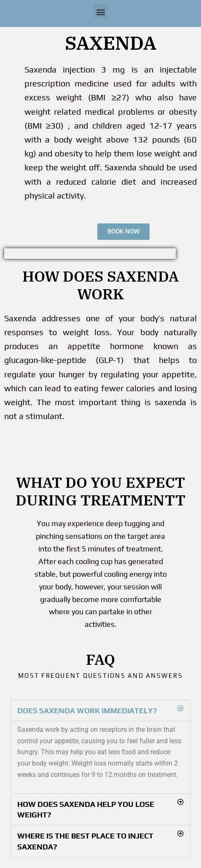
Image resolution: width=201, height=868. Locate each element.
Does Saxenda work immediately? (87, 711)
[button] (100, 12)
